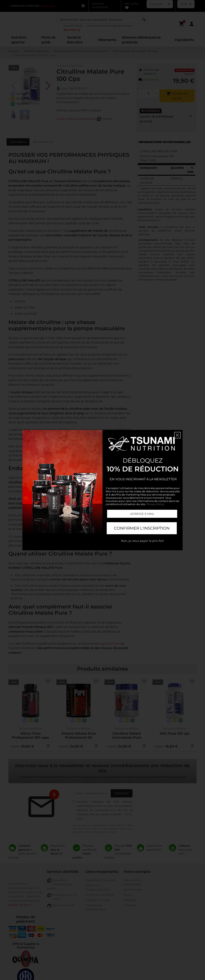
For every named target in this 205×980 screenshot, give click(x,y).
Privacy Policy (155, 504)
